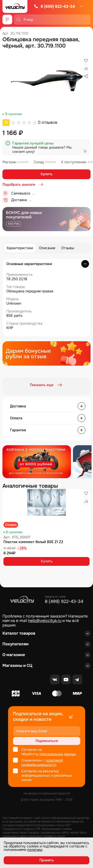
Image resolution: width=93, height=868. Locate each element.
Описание (47, 248)
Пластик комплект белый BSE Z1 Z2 (33, 542)
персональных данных (58, 754)
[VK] (55, 680)
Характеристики (20, 248)
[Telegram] (77, 680)
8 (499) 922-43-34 (54, 6)
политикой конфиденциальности (42, 763)
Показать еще (46, 385)
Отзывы (68, 248)
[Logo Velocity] (15, 6)
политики (35, 850)
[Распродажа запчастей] (37, 462)
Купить (47, 174)
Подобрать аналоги (23, 185)
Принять (47, 860)
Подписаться (47, 741)
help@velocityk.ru (45, 621)
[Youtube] (66, 680)
